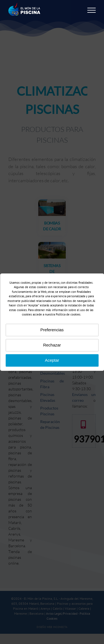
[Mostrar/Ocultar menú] (92, 10)
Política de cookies (68, 314)
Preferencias (52, 330)
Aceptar (52, 360)
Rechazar (52, 345)
